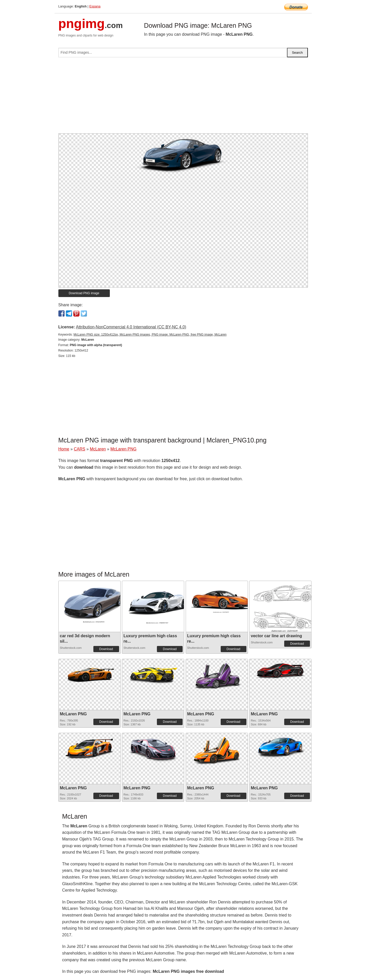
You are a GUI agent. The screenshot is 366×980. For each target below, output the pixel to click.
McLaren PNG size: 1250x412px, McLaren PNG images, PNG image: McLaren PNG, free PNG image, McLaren (150, 335)
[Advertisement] (183, 97)
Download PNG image (84, 293)
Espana (95, 6)
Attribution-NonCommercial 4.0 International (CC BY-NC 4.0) (131, 327)
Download (106, 649)
